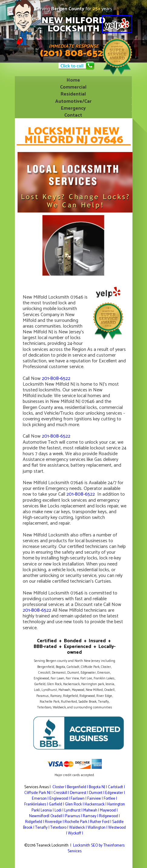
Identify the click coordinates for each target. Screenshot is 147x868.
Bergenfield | (78, 787)
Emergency (73, 108)
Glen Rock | (75, 804)
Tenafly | (43, 828)
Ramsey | (91, 816)
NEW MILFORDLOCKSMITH (73, 25)
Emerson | (41, 799)
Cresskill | (62, 793)
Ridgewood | (109, 816)
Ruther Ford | (101, 822)
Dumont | (97, 793)
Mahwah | (92, 810)
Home (73, 80)
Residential (73, 94)
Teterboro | (60, 828)
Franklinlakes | (37, 804)
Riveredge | (55, 822)
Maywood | (109, 810)
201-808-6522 (56, 379)
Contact (73, 115)
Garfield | (57, 804)
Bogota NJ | (98, 787)
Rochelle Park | (77, 822)
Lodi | (59, 810)
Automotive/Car (73, 101)
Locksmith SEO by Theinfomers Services (96, 848)
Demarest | (80, 793)
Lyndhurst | (74, 810)
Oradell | (58, 816)
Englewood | (60, 799)
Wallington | (98, 828)
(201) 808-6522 (73, 53)
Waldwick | (78, 828)
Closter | (60, 787)
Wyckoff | (75, 833)
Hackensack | (96, 804)
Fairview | (95, 799)
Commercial (73, 87)
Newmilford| (40, 816)
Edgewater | (115, 793)
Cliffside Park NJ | (39, 793)
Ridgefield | (35, 822)
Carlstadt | (116, 787)
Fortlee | (110, 799)
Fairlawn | (79, 799)
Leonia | (48, 810)
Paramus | (74, 816)
